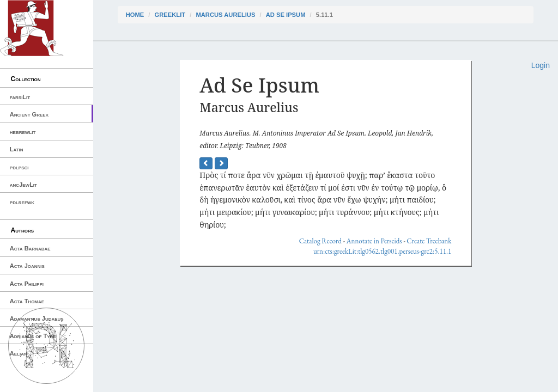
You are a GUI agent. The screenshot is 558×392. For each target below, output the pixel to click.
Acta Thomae (27, 301)
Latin (17, 149)
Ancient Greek (29, 114)
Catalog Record (320, 241)
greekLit (170, 15)
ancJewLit (23, 185)
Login (541, 65)
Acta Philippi (27, 284)
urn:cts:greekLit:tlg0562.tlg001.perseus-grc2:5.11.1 (382, 251)
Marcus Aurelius (225, 15)
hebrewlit (23, 132)
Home (135, 15)
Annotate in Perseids (374, 241)
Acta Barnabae (30, 248)
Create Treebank (429, 241)
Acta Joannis (27, 266)
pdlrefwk (22, 202)
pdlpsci (19, 167)
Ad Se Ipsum (286, 15)
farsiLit (20, 97)
